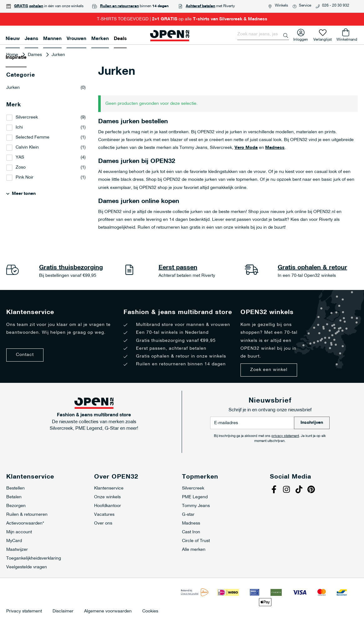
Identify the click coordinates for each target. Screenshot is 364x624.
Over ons (103, 523)
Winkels (281, 6)
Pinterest (312, 490)
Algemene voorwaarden (108, 611)
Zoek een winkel (269, 370)
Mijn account (19, 532)
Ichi (19, 127)
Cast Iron (191, 532)
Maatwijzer (17, 550)
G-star (188, 515)
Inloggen (301, 38)
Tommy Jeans (196, 506)
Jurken (46, 88)
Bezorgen (16, 506)
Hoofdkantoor (108, 506)
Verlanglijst (323, 38)
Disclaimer (63, 611)
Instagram (287, 490)
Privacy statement (24, 611)
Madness (275, 148)
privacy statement (285, 436)
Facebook (275, 490)
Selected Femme (33, 137)
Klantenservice (109, 488)
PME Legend (195, 497)
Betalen (14, 497)
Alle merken (194, 550)
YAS (20, 157)
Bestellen (15, 488)
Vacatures (104, 515)
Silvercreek (27, 117)
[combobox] (263, 34)
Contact (25, 355)
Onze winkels (107, 497)
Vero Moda (246, 148)
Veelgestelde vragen (27, 567)
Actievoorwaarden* (25, 523)
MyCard (14, 541)
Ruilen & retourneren (27, 515)
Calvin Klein (27, 147)
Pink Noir (25, 178)
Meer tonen (24, 194)
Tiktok (300, 490)
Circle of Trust (196, 541)
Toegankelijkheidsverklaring (34, 558)
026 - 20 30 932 (336, 6)
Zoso (21, 167)
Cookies (150, 611)
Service (305, 6)
